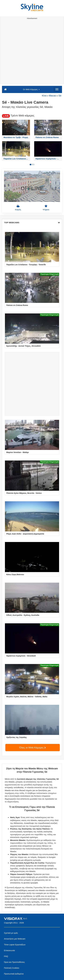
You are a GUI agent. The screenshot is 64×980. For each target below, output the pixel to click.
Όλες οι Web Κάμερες (33, 748)
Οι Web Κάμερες (31, 89)
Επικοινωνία (9, 950)
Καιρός (18, 207)
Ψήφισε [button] (46, 207)
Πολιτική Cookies (12, 968)
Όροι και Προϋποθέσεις (14, 962)
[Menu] (57, 89)
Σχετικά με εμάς (11, 933)
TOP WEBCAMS (32, 223)
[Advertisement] (32, 52)
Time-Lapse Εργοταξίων (15, 945)
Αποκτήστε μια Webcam (15, 939)
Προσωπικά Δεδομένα (14, 974)
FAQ (6, 956)
